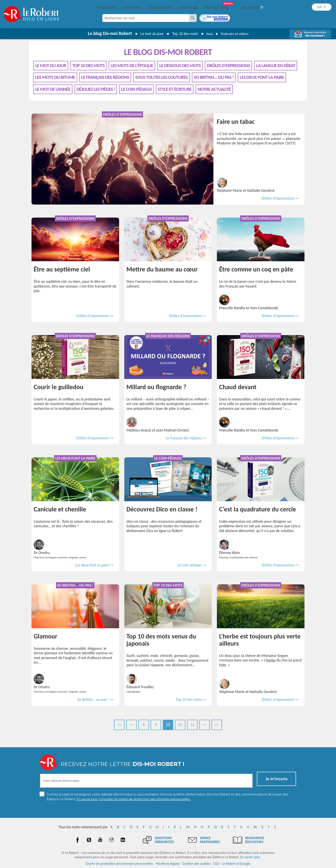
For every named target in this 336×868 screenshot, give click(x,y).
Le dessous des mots (180, 65)
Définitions (105, 8)
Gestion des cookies (196, 864)
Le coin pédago (136, 89)
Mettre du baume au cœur (162, 269)
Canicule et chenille (60, 509)
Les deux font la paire (262, 77)
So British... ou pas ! (214, 77)
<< (119, 725)
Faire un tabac (236, 122)
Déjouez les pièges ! (96, 89)
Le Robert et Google (236, 864)
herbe (271, 660)
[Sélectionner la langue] (322, 7)
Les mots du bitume (55, 77)
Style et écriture (175, 89)
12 (192, 725)
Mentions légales (168, 864)
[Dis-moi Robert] (215, 18)
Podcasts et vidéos (235, 34)
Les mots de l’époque (132, 65)
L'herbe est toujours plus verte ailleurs (260, 640)
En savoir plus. (251, 857)
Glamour (46, 636)
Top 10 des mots (184, 34)
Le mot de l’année (53, 89)
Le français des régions (105, 77)
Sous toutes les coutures (161, 77)
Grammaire (188, 8)
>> (217, 725)
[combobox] (146, 18)
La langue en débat (276, 65)
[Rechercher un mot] (193, 18)
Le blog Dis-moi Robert (108, 33)
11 (180, 725)
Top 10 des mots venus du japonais (161, 640)
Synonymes (132, 8)
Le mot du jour (151, 34)
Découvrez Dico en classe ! (162, 509)
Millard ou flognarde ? (156, 387)
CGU (216, 864)
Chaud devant (238, 387)
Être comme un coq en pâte (256, 269)
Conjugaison (160, 8)
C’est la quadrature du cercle (258, 509)
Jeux (209, 34)
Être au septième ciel (62, 269)
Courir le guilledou (59, 387)
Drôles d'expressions (228, 65)
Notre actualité (214, 89)
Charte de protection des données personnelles (119, 864)
